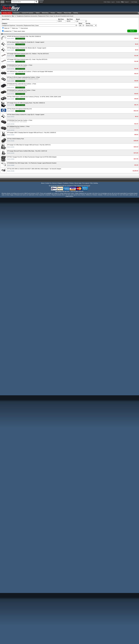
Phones (60, 13)
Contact (118, 2)
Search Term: (6, 19)
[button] (132, 31)
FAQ (91, 183)
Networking (45, 13)
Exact (23, 28)
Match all (6, 28)
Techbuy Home (7, 13)
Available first (7, 31)
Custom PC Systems (28, 13)
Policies (72, 183)
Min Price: (61, 19)
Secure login (78, 183)
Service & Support (57, 183)
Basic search (19, 31)
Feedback (66, 183)
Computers (16, 13)
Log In (113, 2)
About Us (8, 2)
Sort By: (88, 23)
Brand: (78, 19)
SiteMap (96, 183)
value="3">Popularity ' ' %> (91, 25)
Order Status (107, 2)
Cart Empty (134, 2)
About (43, 183)
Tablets (38, 13)
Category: (5, 23)
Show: (81, 23)
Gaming (76, 13)
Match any (14, 28)
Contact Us (48, 183)
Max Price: (70, 19)
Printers (53, 13)
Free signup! (86, 183)
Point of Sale (68, 13)
